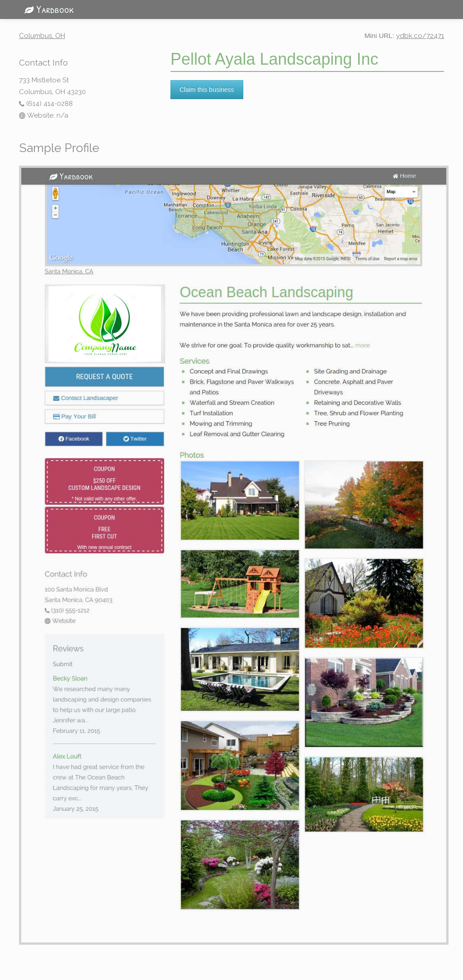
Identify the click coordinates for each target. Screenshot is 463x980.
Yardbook (47, 9)
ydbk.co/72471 (420, 36)
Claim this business (207, 90)
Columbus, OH (42, 36)
